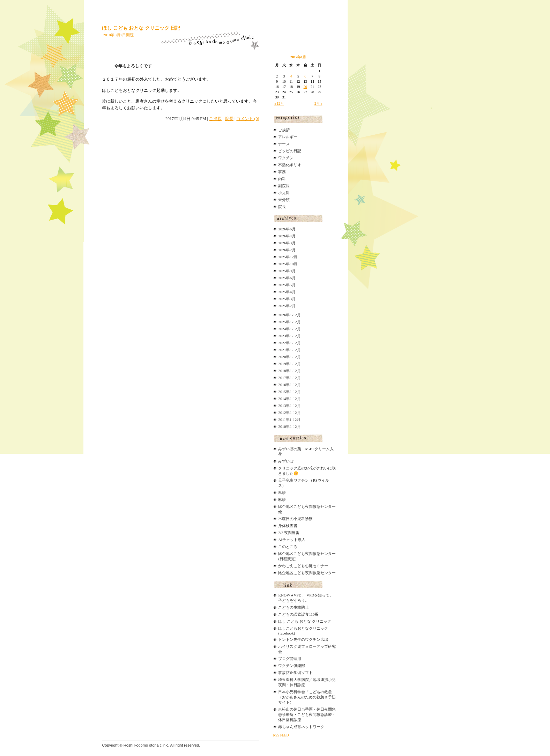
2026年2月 (287, 250)
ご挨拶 (215, 119)
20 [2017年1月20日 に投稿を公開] (305, 87)
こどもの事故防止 (293, 607)
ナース (284, 144)
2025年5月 (287, 285)
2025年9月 (287, 271)
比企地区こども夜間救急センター (307, 573)
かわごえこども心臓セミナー (303, 566)
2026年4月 (287, 236)
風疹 (282, 492)
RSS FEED (281, 735)
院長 (229, 119)
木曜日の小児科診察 (295, 519)
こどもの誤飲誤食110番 (298, 614)
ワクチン (286, 158)
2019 (282, 364)
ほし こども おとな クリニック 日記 (141, 28)
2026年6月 (287, 229)
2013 (282, 406)
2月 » (318, 103)
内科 (282, 179)
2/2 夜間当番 (289, 533)
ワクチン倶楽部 (292, 666)
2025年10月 (288, 264)
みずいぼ (286, 461)
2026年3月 (287, 243)
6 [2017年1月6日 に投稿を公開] (305, 76)
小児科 (284, 193)
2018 (282, 371)
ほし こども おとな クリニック (304, 621)
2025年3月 (287, 299)
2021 (282, 350)
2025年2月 (287, 306)
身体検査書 (288, 526)
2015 (282, 392)
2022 (282, 343)
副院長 (284, 186)
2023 (282, 336)
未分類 (284, 200)
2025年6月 (287, 278)
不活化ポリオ (290, 165)
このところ (288, 547)
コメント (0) (248, 119)
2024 (282, 329)
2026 (282, 315)
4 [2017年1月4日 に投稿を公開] (291, 76)
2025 (282, 322)
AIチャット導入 (292, 540)
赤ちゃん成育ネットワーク (301, 727)
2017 (282, 378)
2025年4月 (287, 292)
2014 (282, 399)
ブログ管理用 (290, 659)
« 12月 (279, 103)
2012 (282, 413)
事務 (282, 172)
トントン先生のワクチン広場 (303, 639)
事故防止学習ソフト (295, 673)
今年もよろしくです (133, 66)
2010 (282, 427)
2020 (282, 357)
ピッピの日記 (290, 151)
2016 (282, 385)
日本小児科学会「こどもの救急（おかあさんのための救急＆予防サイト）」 (307, 697)
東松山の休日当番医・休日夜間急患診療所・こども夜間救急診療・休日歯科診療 (307, 714)
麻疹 (282, 499)
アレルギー (288, 137)
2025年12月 (288, 257)
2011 (282, 420)
